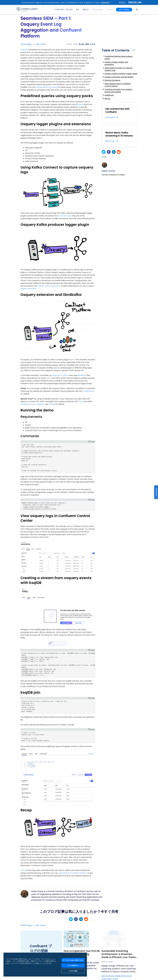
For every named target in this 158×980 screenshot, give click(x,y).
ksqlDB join (109, 95)
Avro (81, 401)
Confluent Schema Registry (32, 404)
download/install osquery (47, 87)
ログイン (122, 2)
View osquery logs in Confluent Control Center (118, 85)
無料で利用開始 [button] (124, 10)
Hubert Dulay (109, 171)
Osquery (24, 50)
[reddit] (119, 152)
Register (105, 3)
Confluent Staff (110, 979)
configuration (89, 391)
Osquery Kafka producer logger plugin (121, 74)
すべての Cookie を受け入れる (73, 960)
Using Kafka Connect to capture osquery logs (118, 69)
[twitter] (104, 152)
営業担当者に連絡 (135, 2)
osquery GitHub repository (49, 286)
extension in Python (60, 375)
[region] (45, 965)
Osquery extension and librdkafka (119, 77)
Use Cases (41, 44)
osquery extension (28, 289)
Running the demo (112, 80)
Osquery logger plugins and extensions (116, 63)
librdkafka (82, 375)
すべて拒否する (73, 965)
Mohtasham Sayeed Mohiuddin (117, 976)
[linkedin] (114, 152)
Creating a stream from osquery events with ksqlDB (119, 91)
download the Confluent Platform (73, 873)
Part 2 (23, 870)
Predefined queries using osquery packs (119, 58)
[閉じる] (85, 955)
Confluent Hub (65, 216)
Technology (26, 44)
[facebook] (109, 152)
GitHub (52, 404)
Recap (107, 99)
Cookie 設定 (73, 971)
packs (80, 104)
